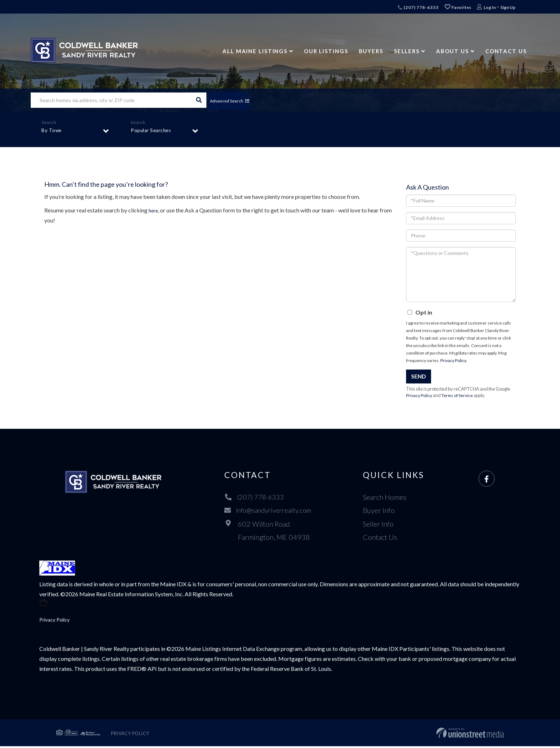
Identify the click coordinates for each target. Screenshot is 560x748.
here (154, 210)
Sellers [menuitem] (407, 51)
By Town (53, 132)
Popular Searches (153, 132)
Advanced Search (236, 100)
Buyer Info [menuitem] (382, 511)
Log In (490, 7)
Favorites (458, 7)
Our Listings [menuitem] (326, 51)
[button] (199, 100)
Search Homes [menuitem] (387, 497)
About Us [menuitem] (452, 51)
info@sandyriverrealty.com (268, 511)
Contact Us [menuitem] (506, 51)
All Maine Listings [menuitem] (255, 51)
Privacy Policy (453, 360)
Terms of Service (459, 396)
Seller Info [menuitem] (381, 524)
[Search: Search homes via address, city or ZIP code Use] (111, 100)
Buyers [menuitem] (371, 51)
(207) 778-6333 (418, 7)
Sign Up (508, 7)
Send (419, 376)
